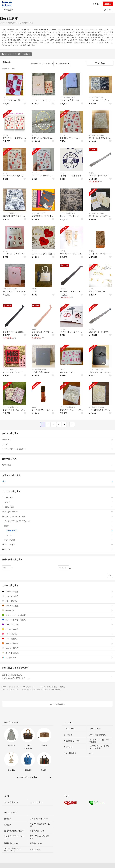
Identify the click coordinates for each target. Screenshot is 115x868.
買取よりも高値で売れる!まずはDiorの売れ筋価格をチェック (57, 677)
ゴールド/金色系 (57, 653)
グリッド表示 (62, 63)
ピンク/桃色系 (57, 634)
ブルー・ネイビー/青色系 (57, 620)
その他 (91, 173)
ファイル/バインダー (39, 213)
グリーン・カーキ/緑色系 (57, 615)
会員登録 (108, 4)
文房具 (26, 54)
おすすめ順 (48, 63)
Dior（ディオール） (10, 54)
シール (6, 97)
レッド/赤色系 (57, 639)
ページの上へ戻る (57, 704)
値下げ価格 (57, 465)
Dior (57, 481)
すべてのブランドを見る (27, 777)
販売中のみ (35, 63)
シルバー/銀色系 (57, 648)
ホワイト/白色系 (57, 596)
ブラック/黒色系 (57, 592)
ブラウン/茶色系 (57, 606)
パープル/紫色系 (57, 624)
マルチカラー (57, 658)
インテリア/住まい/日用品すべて (59, 521)
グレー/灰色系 (57, 601)
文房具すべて (60, 530)
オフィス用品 (59, 540)
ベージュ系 (57, 610)
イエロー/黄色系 (57, 629)
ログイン (96, 4)
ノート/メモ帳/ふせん (68, 97)
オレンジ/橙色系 (57, 643)
